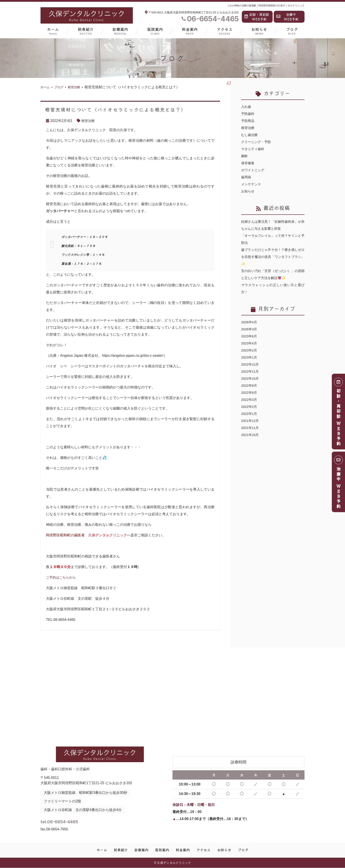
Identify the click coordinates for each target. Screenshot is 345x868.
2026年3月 (250, 329)
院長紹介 (86, 31)
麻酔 (245, 156)
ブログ (292, 31)
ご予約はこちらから (62, 577)
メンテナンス (252, 184)
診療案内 (120, 31)
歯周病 (246, 177)
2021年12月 (250, 421)
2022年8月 (250, 393)
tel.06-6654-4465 (75, 821)
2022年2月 (250, 407)
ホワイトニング (253, 170)
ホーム (53, 31)
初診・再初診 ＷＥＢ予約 (339, 413)
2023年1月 (250, 357)
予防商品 (248, 121)
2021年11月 (250, 428)
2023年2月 (250, 350)
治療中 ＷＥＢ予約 (339, 483)
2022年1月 (250, 414)
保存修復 (248, 163)
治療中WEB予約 (287, 17)
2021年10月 (250, 435)
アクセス (225, 31)
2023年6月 (250, 336)
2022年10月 (250, 378)
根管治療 (88, 121)
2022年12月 (250, 364)
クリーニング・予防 (257, 142)
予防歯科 (248, 114)
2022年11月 (250, 371)
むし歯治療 (250, 135)
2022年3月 (250, 400)
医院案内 (155, 31)
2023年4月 (250, 343)
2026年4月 (250, 322)
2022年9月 (250, 385)
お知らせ (259, 31)
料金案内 (190, 31)
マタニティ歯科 (253, 149)
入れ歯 (246, 107)
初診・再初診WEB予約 (257, 17)
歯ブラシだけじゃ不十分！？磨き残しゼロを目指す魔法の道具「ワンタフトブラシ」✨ (273, 257)
